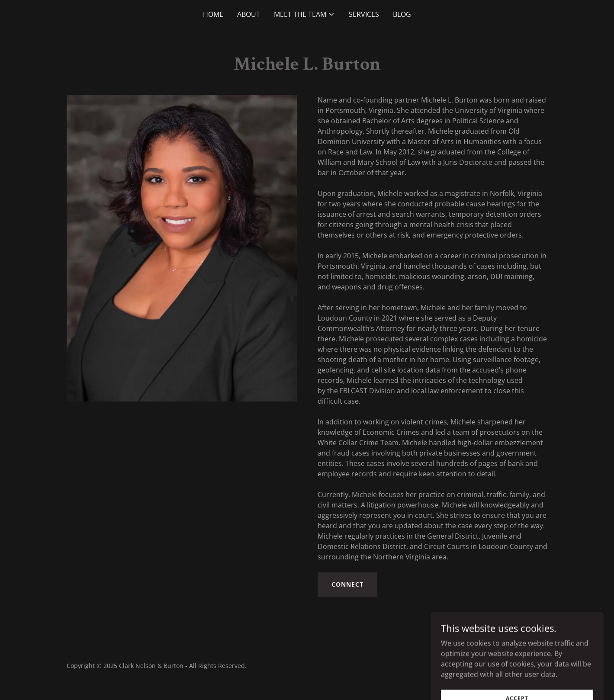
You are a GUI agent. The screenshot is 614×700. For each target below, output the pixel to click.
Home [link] (213, 14)
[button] (304, 14)
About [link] (249, 14)
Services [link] (364, 14)
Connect (347, 584)
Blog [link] (402, 14)
